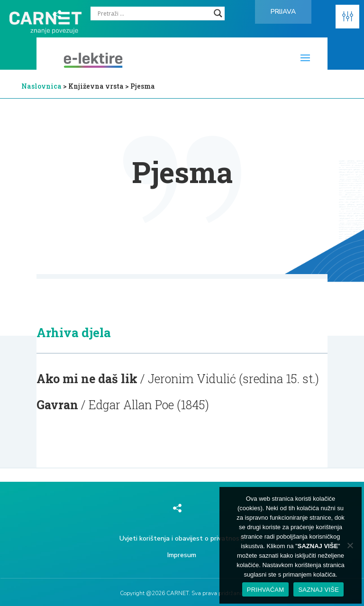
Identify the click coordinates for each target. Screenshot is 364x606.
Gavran (57, 405)
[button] (347, 17)
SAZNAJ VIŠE (318, 590)
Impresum (182, 555)
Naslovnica (41, 86)
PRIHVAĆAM (266, 590)
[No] (350, 545)
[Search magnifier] (218, 13)
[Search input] (153, 13)
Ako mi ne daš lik (87, 379)
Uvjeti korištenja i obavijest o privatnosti (182, 538)
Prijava (283, 12)
